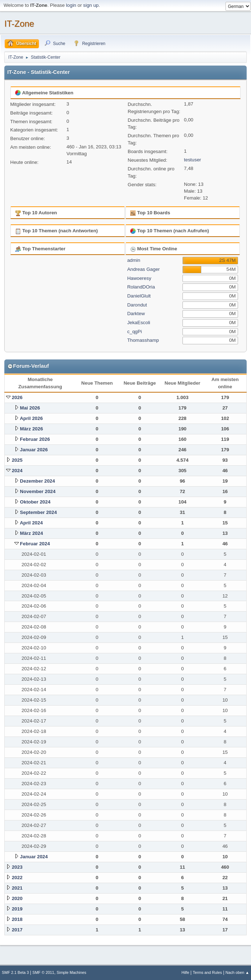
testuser (192, 160)
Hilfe (185, 972)
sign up (91, 5)
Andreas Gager (144, 269)
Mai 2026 (30, 408)
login (71, 5)
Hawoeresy (139, 278)
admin (134, 260)
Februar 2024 (35, 544)
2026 (17, 397)
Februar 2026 (35, 439)
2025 (17, 460)
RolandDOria (141, 287)
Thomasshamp (143, 340)
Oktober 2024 (35, 502)
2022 (17, 878)
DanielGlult (139, 296)
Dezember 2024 (37, 481)
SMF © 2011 (43, 972)
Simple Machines (71, 972)
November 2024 (38, 491)
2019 (17, 909)
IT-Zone (19, 24)
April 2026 (31, 418)
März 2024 (31, 533)
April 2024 (31, 523)
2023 (17, 867)
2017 (17, 930)
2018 (17, 919)
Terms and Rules (208, 972)
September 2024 (38, 512)
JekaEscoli (139, 323)
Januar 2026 (34, 450)
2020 (17, 898)
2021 (17, 888)
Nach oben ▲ (237, 972)
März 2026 (31, 429)
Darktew (136, 314)
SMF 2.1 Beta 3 (15, 972)
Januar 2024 (34, 857)
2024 (17, 471)
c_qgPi (135, 332)
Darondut (137, 305)
